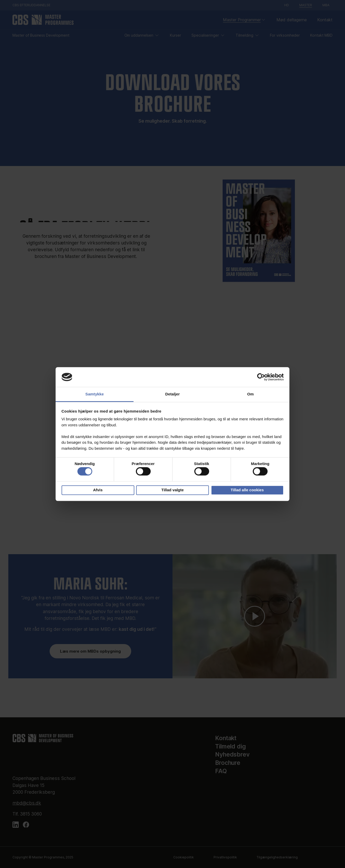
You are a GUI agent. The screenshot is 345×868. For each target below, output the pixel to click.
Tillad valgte (172, 490)
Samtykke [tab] (95, 394)
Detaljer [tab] (172, 394)
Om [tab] (250, 394)
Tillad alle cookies (247, 490)
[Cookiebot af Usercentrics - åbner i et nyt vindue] (261, 377)
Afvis (98, 490)
